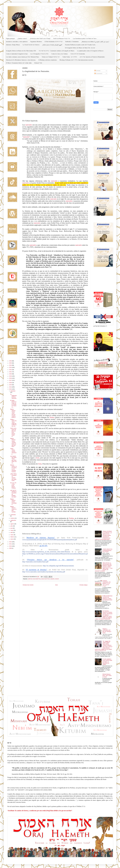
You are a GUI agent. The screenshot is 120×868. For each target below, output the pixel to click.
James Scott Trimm (45, 579)
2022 (11, 370)
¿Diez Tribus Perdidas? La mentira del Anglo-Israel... (13, 477)
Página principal (10, 39)
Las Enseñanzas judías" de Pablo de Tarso (85, 39)
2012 (11, 542)
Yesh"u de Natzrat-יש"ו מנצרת (62, 39)
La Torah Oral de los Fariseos (31, 45)
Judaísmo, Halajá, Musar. (13, 45)
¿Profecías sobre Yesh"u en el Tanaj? (40, 39)
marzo (12, 535)
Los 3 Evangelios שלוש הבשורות (39, 54)
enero (12, 539)
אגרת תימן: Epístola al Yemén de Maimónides (92, 57)
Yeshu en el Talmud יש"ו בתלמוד (51, 57)
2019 (11, 376)
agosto (12, 524)
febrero (12, 537)
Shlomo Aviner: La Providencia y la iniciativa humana (13, 468)
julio (12, 526)
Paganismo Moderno (36, 42)
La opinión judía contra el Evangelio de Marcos (90, 51)
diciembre (13, 391)
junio (12, 528)
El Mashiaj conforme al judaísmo (48, 60)
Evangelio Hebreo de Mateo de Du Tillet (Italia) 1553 (21, 51)
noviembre (13, 515)
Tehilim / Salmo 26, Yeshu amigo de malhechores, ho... (13, 423)
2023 (11, 367)
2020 (11, 374)
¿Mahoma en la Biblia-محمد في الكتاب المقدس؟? (95, 42)
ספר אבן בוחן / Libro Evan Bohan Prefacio (13, 485)
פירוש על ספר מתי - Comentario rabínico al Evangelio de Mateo (57, 51)
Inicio (56, 585)
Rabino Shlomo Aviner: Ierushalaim (13, 502)
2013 (11, 389)
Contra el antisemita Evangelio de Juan (17, 54)
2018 (11, 378)
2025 (11, 363)
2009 (11, 548)
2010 (11, 546)
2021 (11, 372)
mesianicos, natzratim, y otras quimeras (17, 42)
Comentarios (98, 74)
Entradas (97, 71)
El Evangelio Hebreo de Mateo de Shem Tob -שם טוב (80, 48)
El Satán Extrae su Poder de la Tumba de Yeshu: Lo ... (13, 404)
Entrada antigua (83, 585)
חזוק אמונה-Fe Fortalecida (78, 54)
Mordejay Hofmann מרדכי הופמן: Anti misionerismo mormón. (76, 60)
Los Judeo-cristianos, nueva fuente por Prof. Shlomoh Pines (23, 57)
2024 (11, 365)
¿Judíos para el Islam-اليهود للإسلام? (52, 45)
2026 (11, 361)
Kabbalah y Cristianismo (72, 42)
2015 (11, 385)
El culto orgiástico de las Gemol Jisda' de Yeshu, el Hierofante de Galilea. (107, 662)
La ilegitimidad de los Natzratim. (13, 396)
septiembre (13, 520)
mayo (12, 530)
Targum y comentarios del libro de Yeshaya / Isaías (107, 631)
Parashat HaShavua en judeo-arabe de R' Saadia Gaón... (81, 45)
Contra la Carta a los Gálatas (59, 54)
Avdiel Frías (38, 579)
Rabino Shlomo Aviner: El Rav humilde (13, 509)
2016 (11, 383)
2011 (11, 544)
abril (12, 533)
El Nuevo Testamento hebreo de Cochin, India (19, 63)
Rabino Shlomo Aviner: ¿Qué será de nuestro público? (13, 413)
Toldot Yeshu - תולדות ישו (70, 57)
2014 (11, 387)
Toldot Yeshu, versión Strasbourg (13, 451)
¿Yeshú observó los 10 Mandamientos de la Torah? (107, 550)
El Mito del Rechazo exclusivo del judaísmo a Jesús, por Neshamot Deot (107, 598)
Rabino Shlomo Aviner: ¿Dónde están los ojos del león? (13, 442)
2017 (11, 380)
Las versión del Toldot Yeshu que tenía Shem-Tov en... (13, 460)
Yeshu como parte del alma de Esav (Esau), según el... (13, 432)
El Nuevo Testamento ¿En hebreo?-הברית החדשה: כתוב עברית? (107, 583)
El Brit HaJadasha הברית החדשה (54, 42)
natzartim (52, 579)
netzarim (57, 579)
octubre (13, 518)
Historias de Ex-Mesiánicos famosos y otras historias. (21, 60)
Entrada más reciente (28, 585)
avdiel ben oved (31, 579)
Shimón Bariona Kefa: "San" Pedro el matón (107, 676)
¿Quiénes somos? (22, 39)
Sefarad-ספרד (38, 63)
